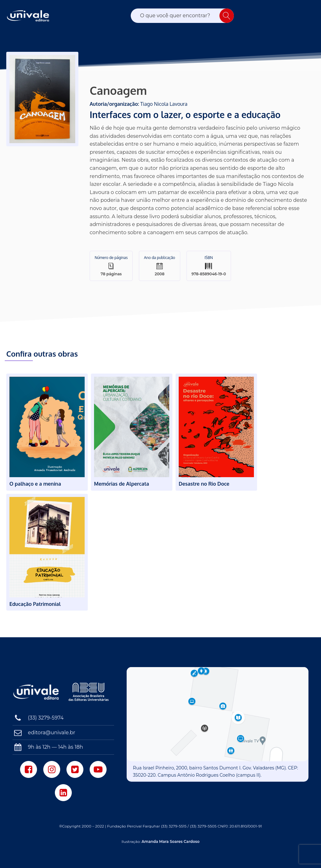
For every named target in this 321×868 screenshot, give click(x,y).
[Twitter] (75, 769)
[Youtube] (98, 769)
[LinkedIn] (63, 793)
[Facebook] (29, 769)
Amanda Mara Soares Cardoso (171, 841)
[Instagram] (52, 769)
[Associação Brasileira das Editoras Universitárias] (89, 692)
